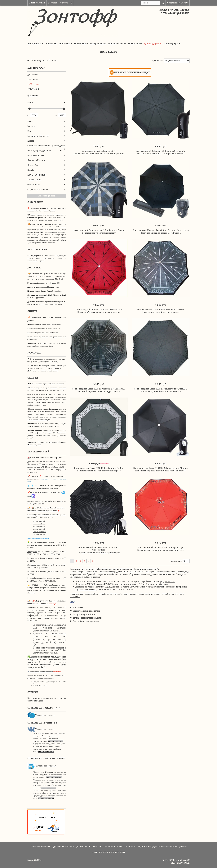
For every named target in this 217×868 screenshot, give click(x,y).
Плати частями (37, 3)
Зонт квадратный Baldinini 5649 (99, 151)
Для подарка (153, 44)
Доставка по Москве (63, 846)
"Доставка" (169, 581)
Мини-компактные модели (87, 618)
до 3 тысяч (33, 75)
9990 (62, 115)
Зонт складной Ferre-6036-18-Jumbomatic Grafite (99, 468)
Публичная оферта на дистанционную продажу (162, 846)
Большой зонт (117, 43)
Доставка (53, 3)
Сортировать (157, 61)
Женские (65, 44)
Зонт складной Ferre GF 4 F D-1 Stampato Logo (161, 547)
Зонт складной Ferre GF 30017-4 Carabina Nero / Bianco (161, 468)
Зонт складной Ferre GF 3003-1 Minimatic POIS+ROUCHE (99, 549)
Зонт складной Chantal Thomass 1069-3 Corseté (161, 309)
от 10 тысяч (33, 89)
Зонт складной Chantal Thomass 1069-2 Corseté (99, 309)
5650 (34, 115)
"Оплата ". (75, 597)
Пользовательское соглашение (119, 846)
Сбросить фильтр (47, 196)
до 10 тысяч (33, 84)
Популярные (98, 43)
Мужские (81, 44)
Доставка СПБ (83, 846)
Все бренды (35, 44)
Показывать (176, 561)
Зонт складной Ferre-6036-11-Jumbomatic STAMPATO (161, 389)
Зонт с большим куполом (86, 621)
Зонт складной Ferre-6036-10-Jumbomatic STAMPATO (99, 389)
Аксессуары (172, 44)
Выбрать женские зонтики (86, 611)
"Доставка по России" (86, 589)
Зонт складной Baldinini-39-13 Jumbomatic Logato (99, 230)
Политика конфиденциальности (108, 852)
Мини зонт (135, 43)
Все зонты (78, 607)
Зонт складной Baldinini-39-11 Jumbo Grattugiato (161, 151)
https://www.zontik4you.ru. (45, 211)
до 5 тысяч (33, 79)
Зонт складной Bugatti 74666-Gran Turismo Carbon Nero (161, 230)
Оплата (64, 3)
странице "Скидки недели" (53, 384)
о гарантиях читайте (45, 371)
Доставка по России (40, 846)
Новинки (51, 43)
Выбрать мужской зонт (85, 614)
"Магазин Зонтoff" (180, 860)
